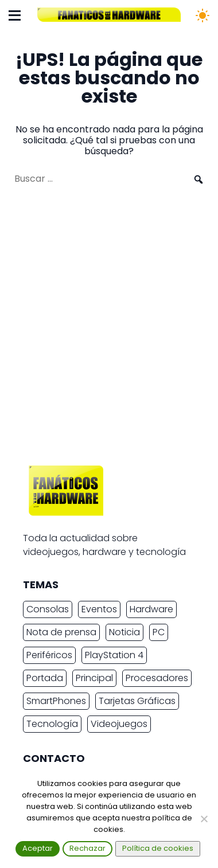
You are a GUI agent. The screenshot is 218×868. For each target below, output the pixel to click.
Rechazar (87, 848)
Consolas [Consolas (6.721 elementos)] (48, 609)
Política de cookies (158, 848)
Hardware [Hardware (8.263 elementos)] (151, 609)
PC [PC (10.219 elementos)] (159, 632)
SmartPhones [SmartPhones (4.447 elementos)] (56, 701)
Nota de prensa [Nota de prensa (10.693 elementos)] (61, 632)
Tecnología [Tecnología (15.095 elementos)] (52, 724)
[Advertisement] (109, 331)
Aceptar (38, 848)
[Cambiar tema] (203, 15)
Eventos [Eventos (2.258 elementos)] (99, 609)
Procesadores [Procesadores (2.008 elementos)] (157, 678)
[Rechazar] (204, 819)
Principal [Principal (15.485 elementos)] (94, 678)
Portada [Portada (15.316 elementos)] (45, 678)
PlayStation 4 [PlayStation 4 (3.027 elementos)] (114, 655)
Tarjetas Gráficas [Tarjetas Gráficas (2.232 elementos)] (137, 701)
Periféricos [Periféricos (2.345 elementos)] (49, 655)
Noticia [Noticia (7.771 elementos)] (124, 632)
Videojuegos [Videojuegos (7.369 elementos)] (119, 724)
